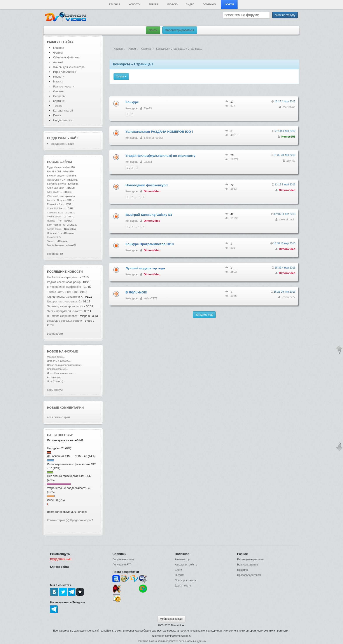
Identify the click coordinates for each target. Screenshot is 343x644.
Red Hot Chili (54, 171)
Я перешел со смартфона (64, 287)
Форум (229, 4)
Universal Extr (55, 233)
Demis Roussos (56, 245)
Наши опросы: (60, 435)
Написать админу (248, 565)
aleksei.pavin (287, 219)
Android (172, 4)
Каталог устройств (186, 565)
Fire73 (148, 108)
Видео (190, 4)
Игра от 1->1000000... (59, 361)
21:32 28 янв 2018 (285, 155)
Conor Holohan (55, 208)
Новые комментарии (65, 408)
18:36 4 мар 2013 (285, 268)
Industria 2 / (54, 237)
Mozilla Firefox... (56, 357)
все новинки (55, 254)
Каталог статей (63, 111)
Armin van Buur (55, 188)
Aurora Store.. (55, 229)
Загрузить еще (204, 315)
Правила (242, 570)
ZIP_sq (291, 161)
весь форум (55, 390)
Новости (135, 4)
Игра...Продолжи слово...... (62, 373)
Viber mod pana (56, 196)
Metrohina (289, 107)
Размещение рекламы (251, 559)
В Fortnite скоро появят (62, 316)
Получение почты (123, 559)
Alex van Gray (55, 200)
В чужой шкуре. (56, 176)
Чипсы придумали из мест (64, 311)
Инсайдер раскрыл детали (65, 321)
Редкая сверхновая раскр (64, 282)
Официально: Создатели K (65, 297)
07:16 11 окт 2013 (285, 214)
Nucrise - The (55, 221)
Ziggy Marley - (55, 167)
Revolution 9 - (54, 204)
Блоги (178, 570)
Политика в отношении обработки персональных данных (171, 641)
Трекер (153, 4)
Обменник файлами (66, 57)
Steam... (52, 241)
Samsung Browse (57, 184)
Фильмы (59, 91)
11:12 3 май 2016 (285, 185)
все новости (55, 334)
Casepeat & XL (55, 213)
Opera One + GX (56, 180)
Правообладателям (249, 575)
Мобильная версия (171, 619)
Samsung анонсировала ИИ (65, 306)
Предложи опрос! (81, 520)
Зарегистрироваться (180, 30)
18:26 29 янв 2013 (285, 292)
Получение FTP (122, 565)
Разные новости (64, 86)
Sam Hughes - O (56, 225)
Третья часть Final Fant (62, 292)
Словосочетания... (57, 369)
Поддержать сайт (63, 138)
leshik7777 (150, 298)
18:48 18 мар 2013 (284, 243)
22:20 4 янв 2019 (285, 131)
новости (75, 272)
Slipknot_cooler (153, 138)
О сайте (180, 575)
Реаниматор (182, 559)
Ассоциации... (55, 377)
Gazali (148, 162)
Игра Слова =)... (56, 381)
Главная (115, 4)
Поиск (57, 115)
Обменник (210, 4)
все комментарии (58, 417)
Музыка (58, 81)
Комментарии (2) (58, 520)
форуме (71, 351)
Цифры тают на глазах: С (64, 301)
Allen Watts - (54, 192)
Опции (121, 77)
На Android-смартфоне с (64, 277)
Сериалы (59, 96)
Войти (153, 30)
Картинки (59, 101)
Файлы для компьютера (69, 67)
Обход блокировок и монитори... (65, 365)
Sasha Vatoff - (55, 216)
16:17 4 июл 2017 (285, 101)
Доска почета (183, 586)
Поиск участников (186, 580)
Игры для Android (65, 72)
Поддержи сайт (63, 120)
